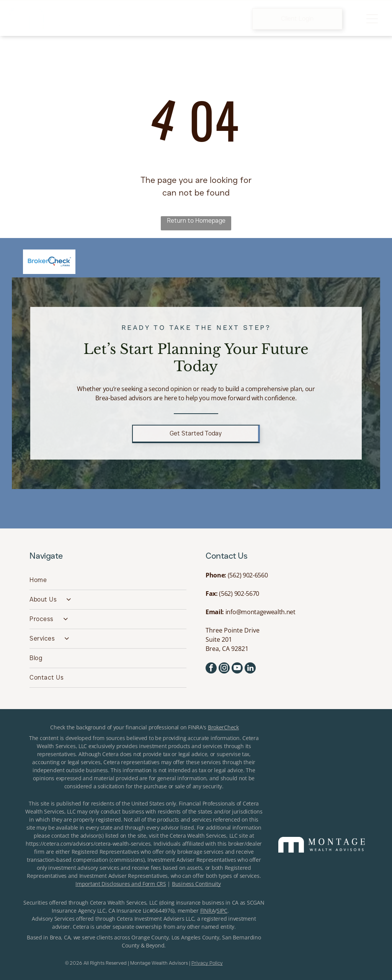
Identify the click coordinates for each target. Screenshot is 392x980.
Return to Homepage (196, 221)
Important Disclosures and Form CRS (121, 884)
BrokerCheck (223, 727)
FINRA (208, 911)
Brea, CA (60, 937)
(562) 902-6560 (248, 575)
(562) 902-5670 (239, 594)
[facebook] (211, 669)
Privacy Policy (207, 963)
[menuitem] (108, 580)
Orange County (150, 937)
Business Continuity (196, 884)
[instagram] (224, 669)
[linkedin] (250, 669)
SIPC (222, 911)
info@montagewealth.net (261, 612)
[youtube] (237, 669)
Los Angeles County (195, 937)
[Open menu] (372, 19)
